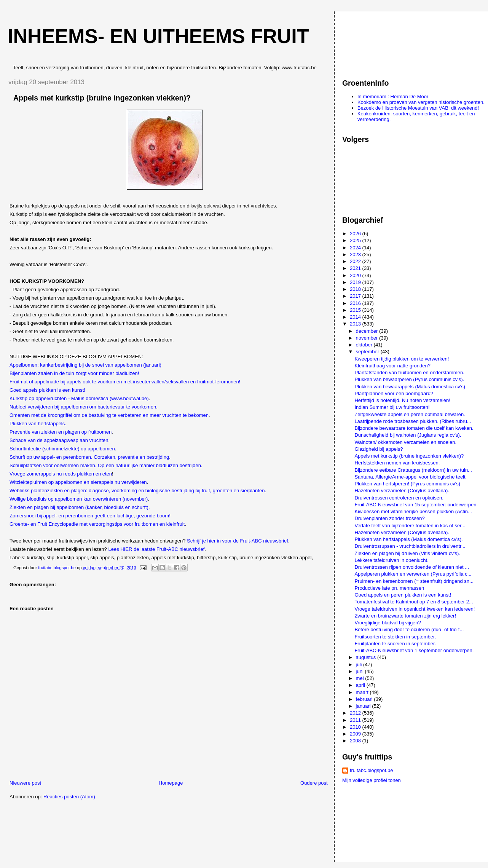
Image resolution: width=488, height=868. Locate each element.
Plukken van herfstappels (37, 424)
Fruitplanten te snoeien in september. (395, 644)
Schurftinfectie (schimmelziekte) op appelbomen (62, 449)
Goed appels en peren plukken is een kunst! (403, 595)
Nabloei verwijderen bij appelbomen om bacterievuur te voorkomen (83, 407)
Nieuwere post (25, 783)
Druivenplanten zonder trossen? (389, 518)
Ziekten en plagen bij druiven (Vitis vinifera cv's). (407, 553)
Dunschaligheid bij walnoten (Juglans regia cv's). (408, 435)
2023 (356, 254)
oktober (365, 345)
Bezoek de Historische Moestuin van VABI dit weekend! (418, 108)
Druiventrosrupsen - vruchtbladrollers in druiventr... (410, 546)
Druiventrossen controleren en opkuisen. (399, 498)
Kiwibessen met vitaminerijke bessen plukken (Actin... (413, 511)
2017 (356, 296)
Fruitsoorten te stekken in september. (395, 637)
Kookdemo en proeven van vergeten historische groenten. (421, 102)
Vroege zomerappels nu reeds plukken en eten (61, 474)
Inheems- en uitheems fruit (158, 36)
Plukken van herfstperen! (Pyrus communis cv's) (407, 484)
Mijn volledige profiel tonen (372, 780)
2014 (356, 317)
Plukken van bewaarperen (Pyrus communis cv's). (409, 379)
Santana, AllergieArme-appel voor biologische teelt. (411, 477)
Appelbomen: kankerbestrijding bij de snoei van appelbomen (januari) (85, 365)
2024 (356, 248)
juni (360, 671)
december (368, 331)
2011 (356, 720)
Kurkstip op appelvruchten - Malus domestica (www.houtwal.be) (79, 398)
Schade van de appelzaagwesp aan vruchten (59, 440)
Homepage (171, 783)
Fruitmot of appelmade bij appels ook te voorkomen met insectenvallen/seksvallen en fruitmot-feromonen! (125, 382)
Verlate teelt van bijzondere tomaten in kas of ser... (410, 526)
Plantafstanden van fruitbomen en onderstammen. (409, 373)
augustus (367, 657)
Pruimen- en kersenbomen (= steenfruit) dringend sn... (414, 581)
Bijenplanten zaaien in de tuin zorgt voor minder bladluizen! (74, 373)
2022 (356, 261)
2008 (356, 741)
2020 (356, 275)
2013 (356, 324)
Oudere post (314, 783)
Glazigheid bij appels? (379, 449)
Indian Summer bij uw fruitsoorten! (392, 407)
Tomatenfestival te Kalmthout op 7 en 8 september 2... (414, 602)
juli (360, 665)
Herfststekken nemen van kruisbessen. (397, 463)
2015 (356, 310)
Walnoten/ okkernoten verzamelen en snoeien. (405, 442)
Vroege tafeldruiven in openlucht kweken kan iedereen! (415, 609)
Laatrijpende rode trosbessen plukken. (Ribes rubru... (413, 421)
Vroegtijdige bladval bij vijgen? (388, 623)
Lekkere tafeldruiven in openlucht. (391, 560)
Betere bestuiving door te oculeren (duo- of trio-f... (409, 629)
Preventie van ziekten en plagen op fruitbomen (61, 432)
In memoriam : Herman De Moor (393, 97)
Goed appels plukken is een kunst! (47, 390)
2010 (356, 727)
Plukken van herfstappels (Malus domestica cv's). (408, 539)
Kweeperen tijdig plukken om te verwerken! (402, 359)
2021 (356, 268)
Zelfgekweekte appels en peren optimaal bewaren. (410, 414)
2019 (356, 282)
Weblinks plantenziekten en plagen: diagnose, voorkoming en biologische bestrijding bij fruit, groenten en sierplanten (137, 491)
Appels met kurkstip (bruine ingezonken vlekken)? (409, 456)
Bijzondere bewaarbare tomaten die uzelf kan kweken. (414, 428)
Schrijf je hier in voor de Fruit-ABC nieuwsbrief (238, 541)
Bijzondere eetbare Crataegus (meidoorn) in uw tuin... (413, 470)
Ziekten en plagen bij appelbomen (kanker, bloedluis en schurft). (80, 507)
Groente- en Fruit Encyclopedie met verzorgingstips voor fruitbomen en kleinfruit (97, 524)
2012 (356, 713)
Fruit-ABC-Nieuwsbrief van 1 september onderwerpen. (414, 650)
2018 (356, 289)
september (368, 352)
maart (363, 692)
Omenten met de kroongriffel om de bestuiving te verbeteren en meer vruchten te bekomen (109, 415)
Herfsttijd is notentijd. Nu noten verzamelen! (402, 400)
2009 (356, 734)
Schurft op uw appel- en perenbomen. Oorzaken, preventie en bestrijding (89, 457)
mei (361, 678)
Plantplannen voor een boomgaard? (394, 393)
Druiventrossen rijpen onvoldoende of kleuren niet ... (412, 567)
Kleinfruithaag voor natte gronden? (392, 366)
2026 (356, 234)
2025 (356, 240)
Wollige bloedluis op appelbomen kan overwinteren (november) (79, 499)
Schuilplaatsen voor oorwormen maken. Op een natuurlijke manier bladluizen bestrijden (105, 465)
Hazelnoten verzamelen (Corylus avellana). (402, 491)
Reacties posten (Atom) (69, 797)
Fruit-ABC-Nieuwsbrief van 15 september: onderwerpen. (416, 505)
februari (365, 699)
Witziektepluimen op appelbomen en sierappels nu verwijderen (78, 482)
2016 (356, 303)
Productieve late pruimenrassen (389, 588)
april (361, 685)
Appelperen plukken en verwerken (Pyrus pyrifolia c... (413, 574)
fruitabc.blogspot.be (371, 770)
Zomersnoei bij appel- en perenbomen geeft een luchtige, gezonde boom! (90, 516)
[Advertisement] (376, 41)
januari (364, 706)
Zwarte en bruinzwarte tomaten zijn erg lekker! (405, 616)
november (368, 338)
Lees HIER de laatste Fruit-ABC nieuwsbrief (156, 549)
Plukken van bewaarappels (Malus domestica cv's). (410, 387)
